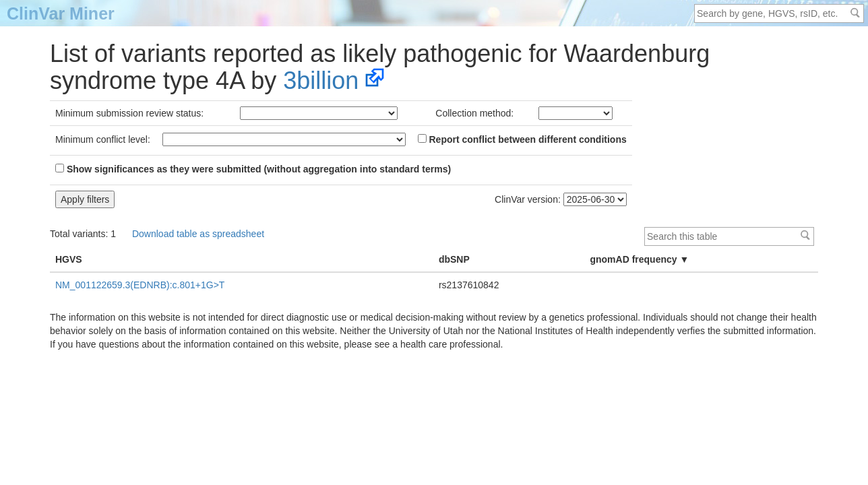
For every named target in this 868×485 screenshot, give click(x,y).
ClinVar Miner (61, 13)
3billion (321, 80)
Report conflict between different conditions (522, 139)
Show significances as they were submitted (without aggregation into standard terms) (253, 169)
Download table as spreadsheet (198, 234)
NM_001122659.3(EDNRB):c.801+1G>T (140, 285)
